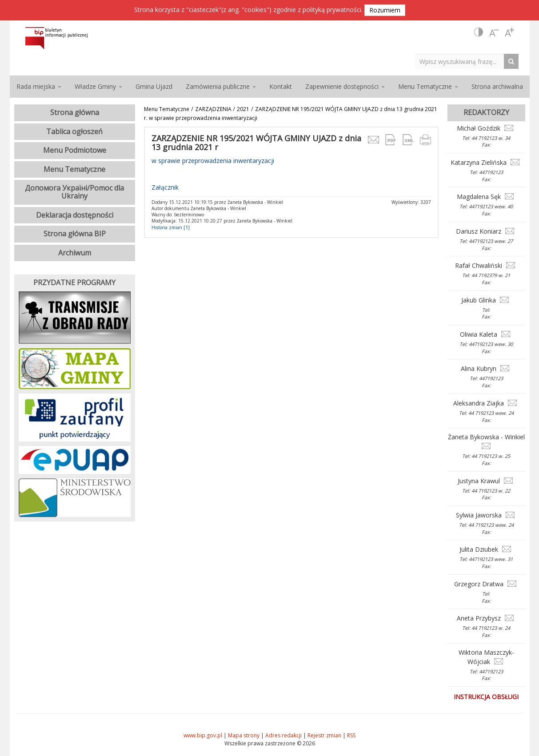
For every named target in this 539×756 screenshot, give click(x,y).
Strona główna (75, 112)
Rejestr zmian (324, 735)
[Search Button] (513, 61)
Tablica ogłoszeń (74, 131)
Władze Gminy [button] (98, 86)
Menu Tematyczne (167, 109)
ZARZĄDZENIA (214, 109)
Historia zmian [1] (171, 227)
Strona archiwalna (497, 86)
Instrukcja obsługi (486, 697)
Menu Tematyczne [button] (428, 86)
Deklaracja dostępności (75, 215)
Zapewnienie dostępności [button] (345, 86)
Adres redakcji (283, 735)
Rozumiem (385, 10)
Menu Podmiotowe (75, 150)
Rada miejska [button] (39, 86)
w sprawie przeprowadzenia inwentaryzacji (213, 161)
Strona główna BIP (75, 234)
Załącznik (165, 187)
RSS (351, 735)
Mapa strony (244, 735)
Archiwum (75, 253)
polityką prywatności (332, 10)
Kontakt (281, 86)
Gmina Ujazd (154, 86)
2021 (243, 109)
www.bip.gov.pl (203, 735)
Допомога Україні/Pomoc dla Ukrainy (74, 192)
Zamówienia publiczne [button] (221, 86)
